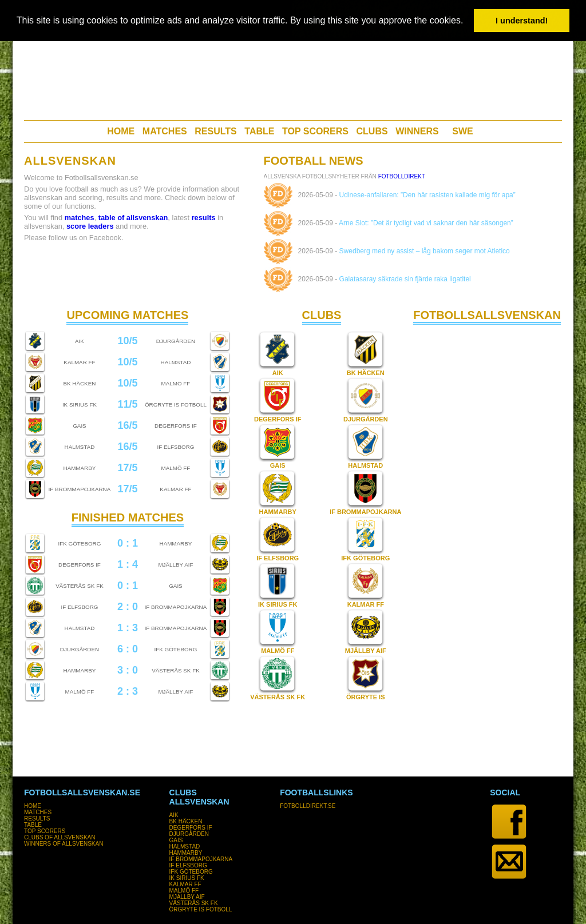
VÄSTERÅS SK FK (278, 697)
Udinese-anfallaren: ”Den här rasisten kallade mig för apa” (427, 195)
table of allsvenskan (133, 218)
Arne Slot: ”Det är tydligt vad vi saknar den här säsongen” (426, 223)
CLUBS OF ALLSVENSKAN (60, 837)
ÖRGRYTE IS (365, 697)
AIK (278, 373)
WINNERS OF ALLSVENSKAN (64, 844)
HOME (121, 131)
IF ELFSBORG (278, 558)
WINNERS (417, 131)
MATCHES (165, 131)
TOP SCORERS (315, 131)
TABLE (259, 131)
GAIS (278, 465)
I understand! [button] (522, 21)
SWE (462, 131)
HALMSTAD (365, 465)
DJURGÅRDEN (366, 419)
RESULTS (215, 131)
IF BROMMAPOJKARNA (365, 512)
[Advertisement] (292, 77)
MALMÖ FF (278, 651)
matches (80, 218)
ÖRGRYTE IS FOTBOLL (201, 909)
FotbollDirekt (402, 176)
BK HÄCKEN (366, 373)
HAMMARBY (278, 512)
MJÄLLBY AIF (366, 651)
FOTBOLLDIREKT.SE (308, 806)
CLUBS (372, 131)
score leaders (90, 226)
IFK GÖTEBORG (365, 558)
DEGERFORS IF (278, 419)
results (204, 218)
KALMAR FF (366, 604)
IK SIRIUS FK (278, 604)
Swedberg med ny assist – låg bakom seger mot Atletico (425, 251)
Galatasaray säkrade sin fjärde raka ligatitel (405, 279)
